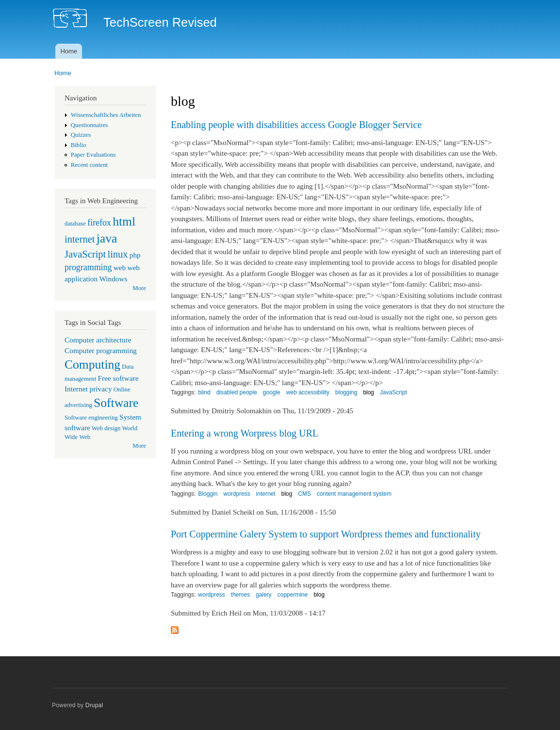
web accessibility (308, 392)
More (139, 288)
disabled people (237, 392)
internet (80, 239)
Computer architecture (98, 340)
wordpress (237, 494)
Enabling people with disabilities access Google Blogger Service (296, 125)
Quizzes (81, 135)
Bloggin (208, 494)
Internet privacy (88, 389)
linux (117, 254)
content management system (354, 494)
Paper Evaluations (93, 155)
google (272, 392)
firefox (99, 223)
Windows (113, 279)
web (120, 268)
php (135, 255)
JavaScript (85, 254)
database (75, 224)
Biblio (79, 145)
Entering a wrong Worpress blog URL (245, 433)
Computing (92, 365)
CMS (305, 494)
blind (204, 392)
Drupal (94, 705)
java (107, 238)
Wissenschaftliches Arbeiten (106, 115)
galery (264, 595)
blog (369, 392)
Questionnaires (90, 125)
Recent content (89, 165)
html (124, 221)
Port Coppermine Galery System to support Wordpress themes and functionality (326, 534)
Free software (118, 378)
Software (116, 403)
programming (88, 267)
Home (69, 51)
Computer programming (101, 350)
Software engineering (91, 418)
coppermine (293, 595)
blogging (346, 392)
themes (240, 595)
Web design (106, 428)
